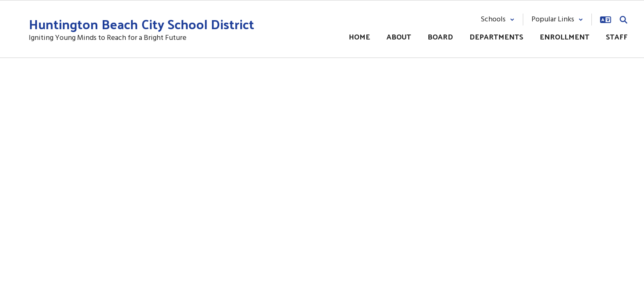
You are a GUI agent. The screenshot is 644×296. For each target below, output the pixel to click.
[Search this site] (623, 20)
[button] (498, 20)
